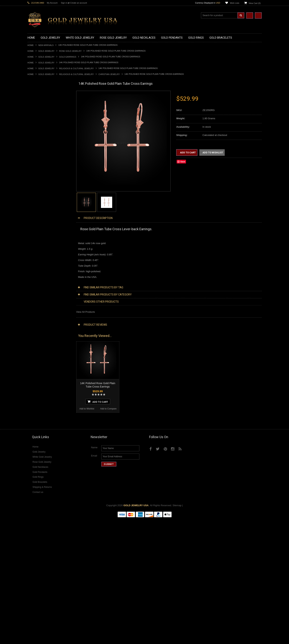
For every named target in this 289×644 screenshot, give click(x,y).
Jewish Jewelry (36, 306)
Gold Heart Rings (37, 224)
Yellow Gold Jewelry (38, 338)
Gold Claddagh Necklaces (42, 100)
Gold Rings (34, 192)
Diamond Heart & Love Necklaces (46, 360)
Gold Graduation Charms (41, 148)
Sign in (64, 3)
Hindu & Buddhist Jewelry (41, 300)
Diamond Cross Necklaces (42, 357)
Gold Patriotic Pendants (40, 157)
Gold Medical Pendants (40, 151)
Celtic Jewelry (35, 290)
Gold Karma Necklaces (40, 122)
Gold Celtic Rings (37, 217)
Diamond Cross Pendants (41, 376)
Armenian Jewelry (37, 281)
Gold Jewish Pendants (40, 173)
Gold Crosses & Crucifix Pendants (46, 167)
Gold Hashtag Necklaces (41, 106)
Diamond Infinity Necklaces (42, 366)
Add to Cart (188, 153)
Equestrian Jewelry (38, 319)
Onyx (30, 436)
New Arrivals (46, 45)
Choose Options (49, 525)
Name (94, 572)
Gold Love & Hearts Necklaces (44, 129)
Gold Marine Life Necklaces (42, 103)
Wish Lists (234, 3)
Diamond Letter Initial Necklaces (45, 363)
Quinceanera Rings (38, 208)
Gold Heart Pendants (39, 170)
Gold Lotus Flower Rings (41, 230)
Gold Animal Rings (38, 205)
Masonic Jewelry (37, 297)
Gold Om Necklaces (38, 119)
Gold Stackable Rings (39, 201)
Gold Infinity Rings (37, 227)
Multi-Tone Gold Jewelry (41, 347)
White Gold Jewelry (38, 341)
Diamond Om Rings (38, 417)
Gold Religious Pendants (41, 160)
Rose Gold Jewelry (70, 51)
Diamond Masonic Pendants (43, 382)
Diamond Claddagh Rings (41, 414)
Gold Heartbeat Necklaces (42, 110)
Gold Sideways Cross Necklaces (45, 135)
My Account (52, 3)
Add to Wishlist (38, 532)
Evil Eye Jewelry (36, 325)
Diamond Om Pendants (40, 385)
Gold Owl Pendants (38, 189)
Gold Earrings (68, 57)
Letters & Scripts (36, 331)
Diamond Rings (36, 395)
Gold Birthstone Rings (39, 214)
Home (31, 45)
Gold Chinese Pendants (40, 144)
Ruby (30, 439)
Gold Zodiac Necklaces (40, 138)
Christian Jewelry (109, 74)
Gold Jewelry (46, 51)
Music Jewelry (35, 335)
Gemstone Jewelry (38, 420)
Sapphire (32, 442)
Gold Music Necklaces (40, 126)
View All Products (86, 312)
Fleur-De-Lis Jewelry (39, 328)
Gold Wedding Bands (39, 246)
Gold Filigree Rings (38, 198)
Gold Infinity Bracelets (39, 265)
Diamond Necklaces (38, 353)
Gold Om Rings (36, 240)
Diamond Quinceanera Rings (43, 401)
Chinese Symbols (37, 312)
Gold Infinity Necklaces (40, 116)
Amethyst (33, 426)
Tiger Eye (33, 445)
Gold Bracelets (35, 252)
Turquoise (33, 449)
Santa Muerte (35, 287)
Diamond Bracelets (38, 392)
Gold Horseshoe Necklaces (42, 113)
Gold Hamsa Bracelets (40, 262)
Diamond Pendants (38, 372)
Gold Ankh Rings (37, 211)
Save (183, 162)
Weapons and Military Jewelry (44, 315)
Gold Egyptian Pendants (41, 186)
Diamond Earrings (37, 388)
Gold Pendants (36, 141)
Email (94, 581)
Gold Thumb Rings (38, 243)
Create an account (78, 3)
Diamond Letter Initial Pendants (44, 379)
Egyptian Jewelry (37, 284)
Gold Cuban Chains (38, 271)
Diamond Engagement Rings (43, 407)
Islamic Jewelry (36, 303)
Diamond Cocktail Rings (41, 404)
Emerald (32, 429)
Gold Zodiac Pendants (40, 154)
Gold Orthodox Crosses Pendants (46, 176)
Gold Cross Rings (37, 221)
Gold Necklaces (36, 97)
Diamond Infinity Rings (40, 410)
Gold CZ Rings (35, 195)
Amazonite (33, 423)
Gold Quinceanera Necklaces (43, 132)
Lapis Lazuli (34, 433)
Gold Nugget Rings (38, 236)
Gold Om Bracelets (38, 255)
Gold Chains (34, 268)
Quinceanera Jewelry (39, 309)
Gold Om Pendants (38, 179)
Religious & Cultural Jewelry (77, 68)
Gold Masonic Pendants (40, 183)
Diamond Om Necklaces (41, 369)
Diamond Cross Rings (39, 398)
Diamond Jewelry (37, 350)
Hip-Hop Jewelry (36, 322)
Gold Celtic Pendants (39, 163)
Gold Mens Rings (37, 233)
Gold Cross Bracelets (39, 258)
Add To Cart (98, 405)
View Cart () (255, 3)
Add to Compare (60, 532)
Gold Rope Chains (37, 274)
